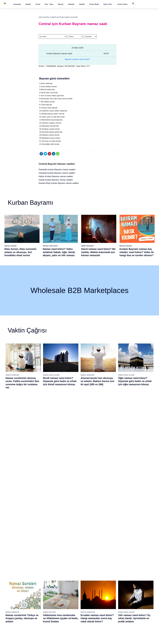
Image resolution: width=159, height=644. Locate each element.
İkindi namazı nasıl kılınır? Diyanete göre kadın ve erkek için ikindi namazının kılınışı (60, 381)
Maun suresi (62, 584)
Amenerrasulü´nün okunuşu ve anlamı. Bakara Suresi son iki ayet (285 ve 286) (97, 381)
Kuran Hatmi (123, 4)
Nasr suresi (62, 596)
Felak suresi (62, 607)
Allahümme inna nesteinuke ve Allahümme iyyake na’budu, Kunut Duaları (61, 434)
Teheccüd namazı (109, 588)
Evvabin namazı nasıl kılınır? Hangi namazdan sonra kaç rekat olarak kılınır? (97, 434)
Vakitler (82, 4)
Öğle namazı (85, 576)
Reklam (129, 588)
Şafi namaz (39, 584)
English (129, 584)
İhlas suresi (62, 603)
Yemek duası (17, 607)
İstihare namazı (109, 580)
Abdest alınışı (17, 572)
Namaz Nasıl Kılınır (51, 375)
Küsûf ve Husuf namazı (111, 619)
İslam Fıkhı (108, 4)
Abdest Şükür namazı (111, 607)
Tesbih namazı (108, 584)
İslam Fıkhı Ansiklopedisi (134, 580)
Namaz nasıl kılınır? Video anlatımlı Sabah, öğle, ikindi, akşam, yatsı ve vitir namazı (59, 252)
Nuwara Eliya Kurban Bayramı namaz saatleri (59, 183)
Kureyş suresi (63, 580)
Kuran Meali (94, 4)
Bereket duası (17, 603)
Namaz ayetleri (18, 588)
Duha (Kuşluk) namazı (111, 592)
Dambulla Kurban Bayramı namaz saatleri (57, 170)
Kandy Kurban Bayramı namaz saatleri (56, 180)
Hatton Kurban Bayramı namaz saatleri (56, 176)
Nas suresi (62, 611)
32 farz (15, 599)
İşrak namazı (108, 576)
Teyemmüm (16, 580)
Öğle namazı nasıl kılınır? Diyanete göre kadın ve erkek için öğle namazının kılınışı (135, 381)
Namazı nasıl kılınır (50, 246)
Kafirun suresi (63, 592)
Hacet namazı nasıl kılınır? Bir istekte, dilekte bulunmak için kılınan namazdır (98, 252)
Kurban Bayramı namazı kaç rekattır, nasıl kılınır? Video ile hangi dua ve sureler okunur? (137, 252)
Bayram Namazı (126, 246)
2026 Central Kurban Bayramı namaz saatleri (58, 17)
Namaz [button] (61, 4)
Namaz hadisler (18, 584)
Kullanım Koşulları (109, 640)
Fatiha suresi (62, 572)
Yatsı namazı (85, 588)
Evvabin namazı (109, 596)
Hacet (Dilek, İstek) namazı (113, 603)
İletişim (128, 592)
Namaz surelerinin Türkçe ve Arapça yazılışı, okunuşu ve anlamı (22, 434)
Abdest (28, 4)
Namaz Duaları (49, 428)
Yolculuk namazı (109, 615)
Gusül (38, 4)
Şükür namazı (108, 572)
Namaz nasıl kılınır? (42, 572)
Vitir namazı (85, 592)
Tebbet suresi (62, 599)
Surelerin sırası (18, 592)
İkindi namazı (85, 580)
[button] (17, 4)
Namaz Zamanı (140, 640)
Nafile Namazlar (87, 246)
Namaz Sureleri (10, 246)
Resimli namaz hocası (43, 576)
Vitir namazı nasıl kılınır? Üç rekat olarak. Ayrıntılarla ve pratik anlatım (134, 434)
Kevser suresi (63, 588)
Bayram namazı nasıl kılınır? (77, 59)
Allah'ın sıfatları (18, 596)
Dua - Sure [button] (49, 4)
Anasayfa (17, 4)
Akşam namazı (86, 584)
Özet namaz (39, 580)
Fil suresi (61, 576)
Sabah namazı (86, 572)
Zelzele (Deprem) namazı (112, 623)
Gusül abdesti (17, 576)
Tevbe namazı (108, 599)
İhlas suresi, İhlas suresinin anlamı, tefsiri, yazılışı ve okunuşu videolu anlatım (59, 487)
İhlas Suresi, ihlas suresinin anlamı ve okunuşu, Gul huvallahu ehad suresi (20, 252)
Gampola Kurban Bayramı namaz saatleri (57, 173)
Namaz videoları (41, 588)
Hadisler (71, 4)
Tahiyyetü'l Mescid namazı (112, 611)
